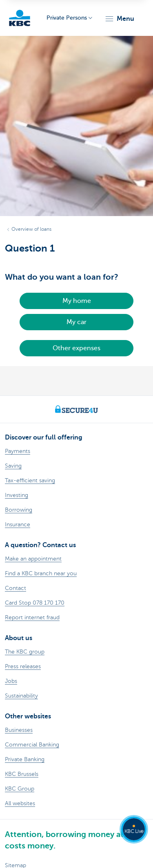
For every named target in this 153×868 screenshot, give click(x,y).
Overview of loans (31, 229)
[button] (119, 19)
